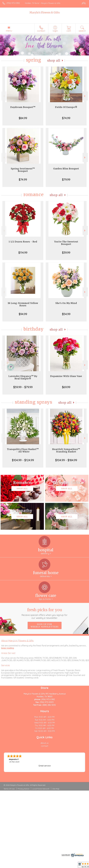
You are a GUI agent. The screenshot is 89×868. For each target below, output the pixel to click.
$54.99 (66, 314)
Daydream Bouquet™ (23, 107)
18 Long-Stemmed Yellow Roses (23, 304)
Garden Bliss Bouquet (66, 169)
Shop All (54, 61)
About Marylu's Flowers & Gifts (17, 641)
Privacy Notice (23, 789)
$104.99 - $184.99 (66, 460)
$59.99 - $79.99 (23, 387)
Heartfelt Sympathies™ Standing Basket (66, 450)
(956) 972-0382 (13, 3)
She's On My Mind (66, 303)
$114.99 (23, 253)
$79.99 (66, 180)
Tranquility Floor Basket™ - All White (23, 450)
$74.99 (66, 118)
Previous (4, 96)
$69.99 (66, 387)
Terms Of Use (9, 789)
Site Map (56, 789)
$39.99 (66, 253)
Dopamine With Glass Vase (66, 376)
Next (85, 96)
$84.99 (23, 118)
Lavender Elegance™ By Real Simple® (23, 377)
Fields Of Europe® (66, 107)
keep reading (8, 648)
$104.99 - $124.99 (23, 460)
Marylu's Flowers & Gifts (44, 12)
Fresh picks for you (44, 613)
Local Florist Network (41, 789)
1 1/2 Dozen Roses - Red (23, 242)
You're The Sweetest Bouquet (66, 243)
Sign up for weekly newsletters (45, 625)
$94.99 (23, 314)
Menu (9, 31)
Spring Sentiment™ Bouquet (23, 170)
